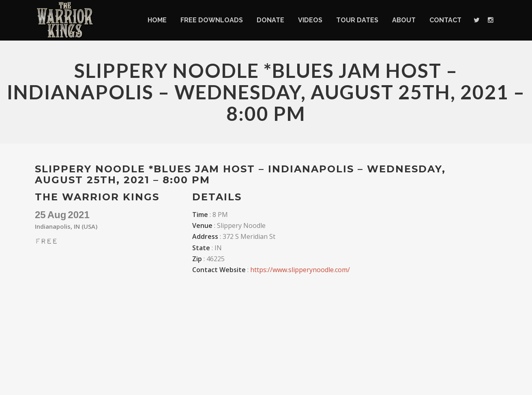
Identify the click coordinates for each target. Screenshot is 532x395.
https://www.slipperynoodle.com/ (300, 270)
